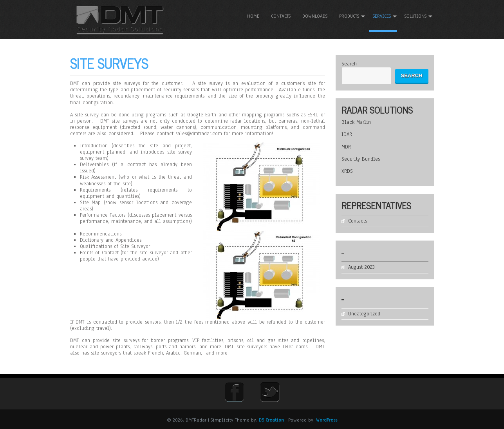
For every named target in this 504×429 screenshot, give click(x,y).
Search (349, 64)
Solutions (415, 16)
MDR (346, 147)
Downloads (315, 16)
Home (253, 16)
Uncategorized (364, 314)
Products (349, 16)
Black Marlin (356, 122)
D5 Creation (271, 420)
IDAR (347, 134)
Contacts (281, 16)
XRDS (347, 171)
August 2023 (361, 267)
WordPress (327, 420)
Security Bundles (361, 159)
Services (382, 16)
